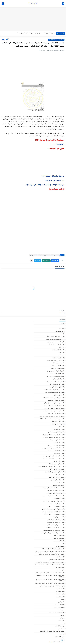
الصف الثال (61, 427)
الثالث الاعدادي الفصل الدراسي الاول (55, 360)
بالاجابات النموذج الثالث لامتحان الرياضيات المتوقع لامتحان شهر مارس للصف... (35, 33)
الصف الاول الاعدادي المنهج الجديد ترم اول (54, 408)
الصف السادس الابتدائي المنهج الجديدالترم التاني (52, 533)
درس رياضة (33, 3)
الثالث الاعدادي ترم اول (58, 363)
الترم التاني (61, 352)
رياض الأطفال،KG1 (59, 626)
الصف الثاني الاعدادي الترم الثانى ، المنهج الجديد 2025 (51, 467)
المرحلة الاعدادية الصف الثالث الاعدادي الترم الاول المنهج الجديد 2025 (51, 576)
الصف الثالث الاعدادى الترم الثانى (56, 445)
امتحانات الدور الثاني (59, 607)
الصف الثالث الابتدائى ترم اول (57, 440)
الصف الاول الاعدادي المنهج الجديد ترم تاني (54, 411)
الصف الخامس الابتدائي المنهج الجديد (55, 493)
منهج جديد (62, 634)
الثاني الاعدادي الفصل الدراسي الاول (55, 374)
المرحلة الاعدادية (60, 570)
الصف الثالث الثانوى (59, 453)
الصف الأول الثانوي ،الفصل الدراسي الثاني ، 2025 (52, 419)
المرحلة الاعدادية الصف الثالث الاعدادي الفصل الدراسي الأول (49, 583)
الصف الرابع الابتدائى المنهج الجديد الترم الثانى (53, 512)
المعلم (63, 599)
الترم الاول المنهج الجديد (58, 350)
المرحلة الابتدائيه (60, 557)
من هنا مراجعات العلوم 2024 (53, 176)
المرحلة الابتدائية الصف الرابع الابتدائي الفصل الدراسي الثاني (50, 551)
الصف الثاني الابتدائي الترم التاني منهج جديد (54, 459)
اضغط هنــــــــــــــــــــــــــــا (57, 145)
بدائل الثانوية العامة (60, 610)
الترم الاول (62, 347)
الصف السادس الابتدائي (58, 517)
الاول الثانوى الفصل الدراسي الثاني (56, 344)
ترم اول (32, 255)
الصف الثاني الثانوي (59, 474)
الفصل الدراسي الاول (59, 538)
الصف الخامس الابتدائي (58, 485)
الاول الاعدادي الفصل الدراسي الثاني (55, 339)
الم (63, 543)
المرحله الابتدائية (60, 591)
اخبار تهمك (61, 328)
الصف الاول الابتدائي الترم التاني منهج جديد (54, 390)
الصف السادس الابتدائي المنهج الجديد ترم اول (53, 530)
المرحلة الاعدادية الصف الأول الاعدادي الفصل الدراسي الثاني (49, 573)
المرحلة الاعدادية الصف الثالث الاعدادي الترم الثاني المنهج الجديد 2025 (51, 580)
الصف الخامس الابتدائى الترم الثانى (56, 490)
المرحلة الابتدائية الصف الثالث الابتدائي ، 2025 (53, 549)
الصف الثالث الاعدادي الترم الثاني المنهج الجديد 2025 (51, 448)
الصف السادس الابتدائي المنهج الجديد (55, 528)
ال (63, 334)
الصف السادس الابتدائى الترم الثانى (55, 525)
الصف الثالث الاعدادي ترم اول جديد (56, 451)
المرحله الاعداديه (60, 597)
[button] (55, 261)
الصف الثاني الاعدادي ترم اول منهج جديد (54, 472)
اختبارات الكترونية (60, 331)
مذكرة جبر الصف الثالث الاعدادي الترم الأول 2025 (52, 631)
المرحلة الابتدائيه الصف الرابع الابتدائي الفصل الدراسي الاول (50, 562)
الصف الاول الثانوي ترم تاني (57, 424)
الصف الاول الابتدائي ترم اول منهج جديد (55, 392)
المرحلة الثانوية (60, 589)
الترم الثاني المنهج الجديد (58, 358)
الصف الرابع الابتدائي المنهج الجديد (56, 40)
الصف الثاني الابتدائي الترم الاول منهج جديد (54, 456)
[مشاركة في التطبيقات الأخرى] (32, 261)
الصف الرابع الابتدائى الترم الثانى (56, 504)
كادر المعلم (61, 628)
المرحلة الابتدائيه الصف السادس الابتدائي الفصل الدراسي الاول (49, 565)
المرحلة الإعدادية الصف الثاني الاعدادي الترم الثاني (52, 586)
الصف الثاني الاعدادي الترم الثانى (56, 464)
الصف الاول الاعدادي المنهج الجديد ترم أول (54, 405)
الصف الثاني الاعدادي (59, 461)
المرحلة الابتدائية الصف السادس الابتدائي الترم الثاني (51, 554)
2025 (63, 323)
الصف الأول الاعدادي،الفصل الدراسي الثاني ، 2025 (52, 416)
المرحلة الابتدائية (38, 255)
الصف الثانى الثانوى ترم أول (57, 480)
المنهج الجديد (61, 602)
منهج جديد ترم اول (60, 636)
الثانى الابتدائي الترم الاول (58, 366)
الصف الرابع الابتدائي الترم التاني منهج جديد (54, 501)
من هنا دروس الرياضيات (55, 181)
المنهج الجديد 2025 (59, 605)
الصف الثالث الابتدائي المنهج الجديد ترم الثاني (53, 435)
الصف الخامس (60, 482)
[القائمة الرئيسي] (63, 4)
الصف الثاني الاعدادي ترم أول (57, 469)
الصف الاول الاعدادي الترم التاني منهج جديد (54, 397)
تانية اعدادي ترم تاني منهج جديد (57, 613)
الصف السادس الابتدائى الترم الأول (56, 520)
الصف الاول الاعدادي (59, 395)
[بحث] (3, 4)
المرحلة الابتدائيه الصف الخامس (56, 559)
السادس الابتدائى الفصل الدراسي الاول (55, 382)
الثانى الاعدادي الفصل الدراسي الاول (55, 371)
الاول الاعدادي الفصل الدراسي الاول (55, 336)
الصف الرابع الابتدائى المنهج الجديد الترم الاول (53, 509)
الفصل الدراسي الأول (59, 536)
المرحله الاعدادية (60, 594)
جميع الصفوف (61, 621)
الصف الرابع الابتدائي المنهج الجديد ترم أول (54, 514)
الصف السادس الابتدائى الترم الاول (56, 522)
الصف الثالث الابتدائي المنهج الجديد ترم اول (54, 437)
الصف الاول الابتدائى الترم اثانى (57, 384)
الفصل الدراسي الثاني (59, 541)
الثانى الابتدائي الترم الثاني (58, 368)
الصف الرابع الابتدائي (59, 498)
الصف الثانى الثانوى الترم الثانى (56, 477)
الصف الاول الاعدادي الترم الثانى (56, 400)
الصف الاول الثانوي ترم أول (58, 421)
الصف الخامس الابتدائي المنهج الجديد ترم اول (53, 496)
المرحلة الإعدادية (60, 567)
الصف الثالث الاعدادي (59, 443)
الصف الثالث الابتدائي (59, 429)
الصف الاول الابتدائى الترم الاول (56, 387)
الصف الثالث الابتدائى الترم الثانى (56, 432)
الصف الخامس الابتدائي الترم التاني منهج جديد (53, 488)
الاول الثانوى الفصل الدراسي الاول (56, 342)
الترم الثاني (61, 355)
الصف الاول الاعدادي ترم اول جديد (56, 413)
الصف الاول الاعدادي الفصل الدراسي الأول (54, 403)
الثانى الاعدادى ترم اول (59, 379)
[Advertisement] (33, 19)
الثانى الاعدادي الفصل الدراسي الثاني (55, 376)
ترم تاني (62, 618)
